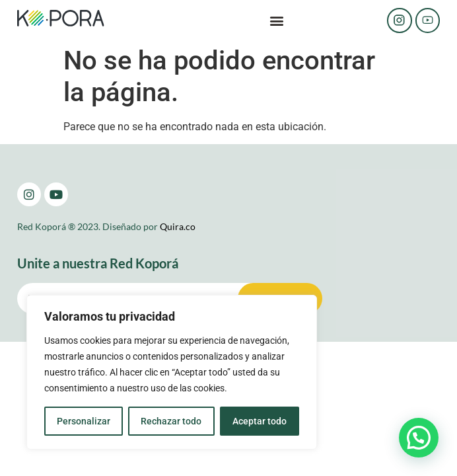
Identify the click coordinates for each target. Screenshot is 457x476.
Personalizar (84, 421)
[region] (172, 372)
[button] (276, 21)
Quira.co (178, 226)
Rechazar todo (171, 421)
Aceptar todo (260, 421)
